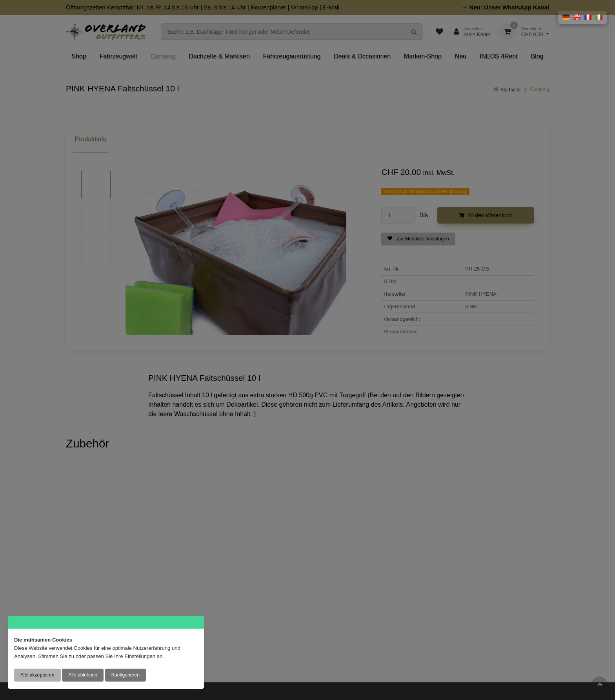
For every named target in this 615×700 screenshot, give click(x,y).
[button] (566, 17)
